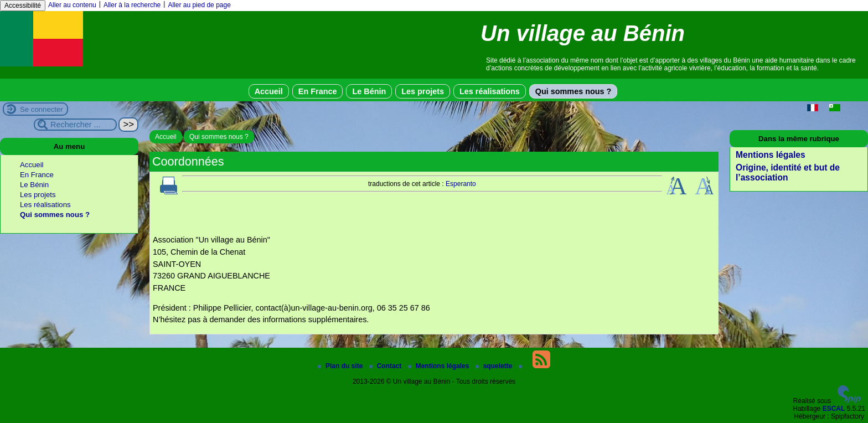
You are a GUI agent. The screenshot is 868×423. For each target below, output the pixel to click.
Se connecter (42, 109)
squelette (495, 366)
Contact (386, 366)
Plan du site (341, 366)
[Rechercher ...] (75, 125)
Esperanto (461, 184)
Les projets (423, 91)
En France (318, 91)
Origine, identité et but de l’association (788, 172)
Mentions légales (771, 155)
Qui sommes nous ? (573, 91)
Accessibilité (23, 6)
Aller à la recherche (132, 5)
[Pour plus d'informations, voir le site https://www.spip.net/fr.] (849, 401)
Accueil (269, 91)
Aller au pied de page (199, 5)
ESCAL (834, 409)
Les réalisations (490, 91)
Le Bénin (369, 91)
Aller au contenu (72, 5)
